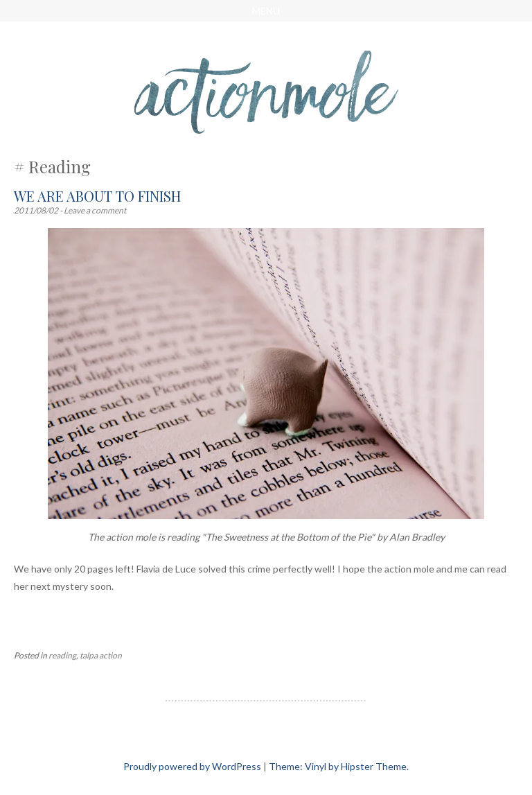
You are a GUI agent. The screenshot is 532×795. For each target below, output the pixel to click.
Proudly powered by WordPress (192, 766)
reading (62, 655)
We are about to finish (97, 196)
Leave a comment (95, 210)
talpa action (101, 655)
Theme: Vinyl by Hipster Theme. (339, 766)
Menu (266, 11)
